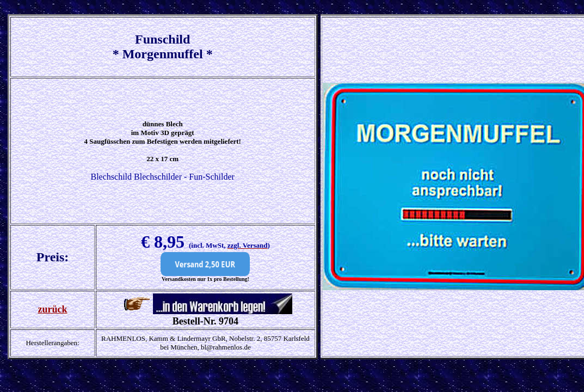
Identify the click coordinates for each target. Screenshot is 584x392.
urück (55, 309)
